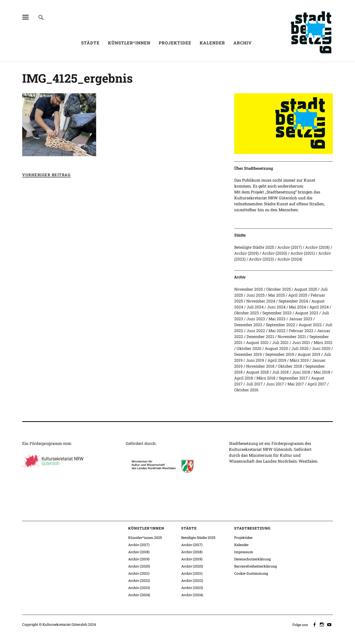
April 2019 (277, 360)
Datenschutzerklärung (252, 559)
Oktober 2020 (249, 348)
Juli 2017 (254, 384)
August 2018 (257, 372)
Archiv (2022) (139, 580)
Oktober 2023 (247, 313)
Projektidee (175, 43)
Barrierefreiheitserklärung (256, 566)
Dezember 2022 (248, 325)
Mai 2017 (296, 384)
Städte (90, 43)
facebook (315, 624)
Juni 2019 (255, 360)
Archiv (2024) (290, 259)
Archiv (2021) (303, 253)
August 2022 (310, 325)
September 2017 (293, 378)
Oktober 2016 (246, 390)
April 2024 (319, 307)
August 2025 (306, 289)
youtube (330, 624)
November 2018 (260, 366)
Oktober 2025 (278, 289)
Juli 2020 (300, 348)
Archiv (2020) (275, 253)
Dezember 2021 (260, 336)
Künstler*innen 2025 (145, 538)
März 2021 (323, 342)
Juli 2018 (280, 372)
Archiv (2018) (317, 247)
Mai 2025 (276, 295)
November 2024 (261, 301)
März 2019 (299, 360)
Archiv (243, 43)
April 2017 (317, 384)
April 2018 (244, 378)
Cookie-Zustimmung (251, 573)
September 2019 (280, 354)
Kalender (212, 43)
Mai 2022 (277, 331)
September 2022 (280, 325)
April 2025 (298, 295)
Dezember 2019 (248, 354)
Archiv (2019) (246, 253)
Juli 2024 (255, 307)
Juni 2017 (275, 384)
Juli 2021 (280, 342)
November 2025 (248, 289)
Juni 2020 (321, 348)
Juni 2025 (255, 295)
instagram (322, 624)
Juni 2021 (301, 342)
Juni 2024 (276, 307)
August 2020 (276, 348)
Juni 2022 (256, 331)
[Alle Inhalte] (25, 17)
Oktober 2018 (290, 366)
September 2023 (277, 313)
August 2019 (309, 354)
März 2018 (266, 378)
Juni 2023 (256, 319)
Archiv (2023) (261, 259)
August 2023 (307, 313)
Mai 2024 (297, 307)
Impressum (244, 552)
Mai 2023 (277, 319)
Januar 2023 (301, 319)
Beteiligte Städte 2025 (254, 247)
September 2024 (293, 301)
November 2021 (292, 336)
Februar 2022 (301, 331)
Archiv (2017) (290, 247)
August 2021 (257, 342)
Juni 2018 (301, 372)
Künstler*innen (129, 43)
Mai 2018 (322, 372)
